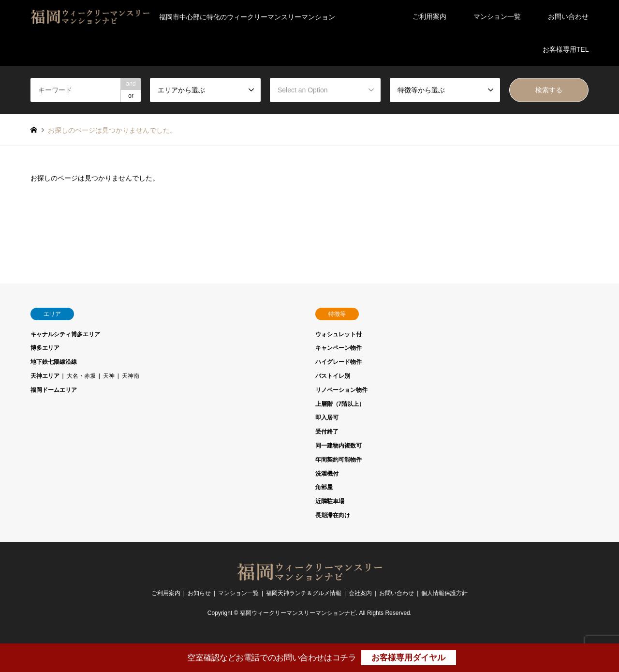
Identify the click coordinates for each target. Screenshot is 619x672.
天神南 (131, 376)
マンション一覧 (497, 16)
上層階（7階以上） (340, 404)
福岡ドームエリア (54, 390)
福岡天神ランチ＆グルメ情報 (304, 593)
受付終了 (327, 432)
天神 (109, 376)
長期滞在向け (333, 515)
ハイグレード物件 (339, 362)
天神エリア (45, 376)
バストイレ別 (333, 376)
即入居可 (327, 418)
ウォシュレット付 (339, 334)
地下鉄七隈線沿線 (54, 362)
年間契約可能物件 (339, 460)
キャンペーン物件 (339, 348)
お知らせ (199, 593)
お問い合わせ (568, 16)
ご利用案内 (429, 16)
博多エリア (45, 348)
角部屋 (324, 487)
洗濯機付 (327, 474)
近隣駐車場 (330, 501)
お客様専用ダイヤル (408, 658)
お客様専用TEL (566, 49)
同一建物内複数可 (339, 446)
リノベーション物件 (341, 390)
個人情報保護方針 (444, 593)
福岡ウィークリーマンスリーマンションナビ (298, 613)
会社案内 (360, 593)
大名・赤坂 (81, 376)
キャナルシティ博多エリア (65, 334)
